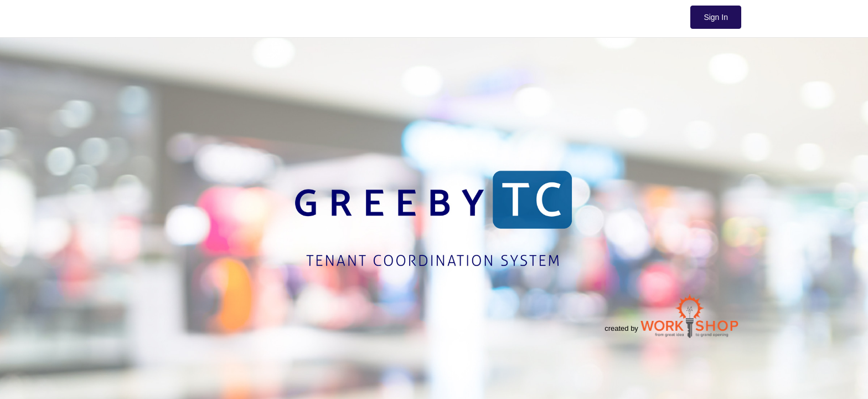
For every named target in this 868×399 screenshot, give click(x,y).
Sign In (716, 17)
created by (671, 316)
